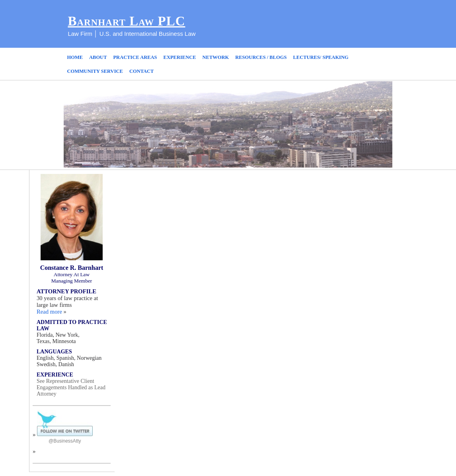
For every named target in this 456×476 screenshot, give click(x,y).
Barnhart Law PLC (126, 21)
